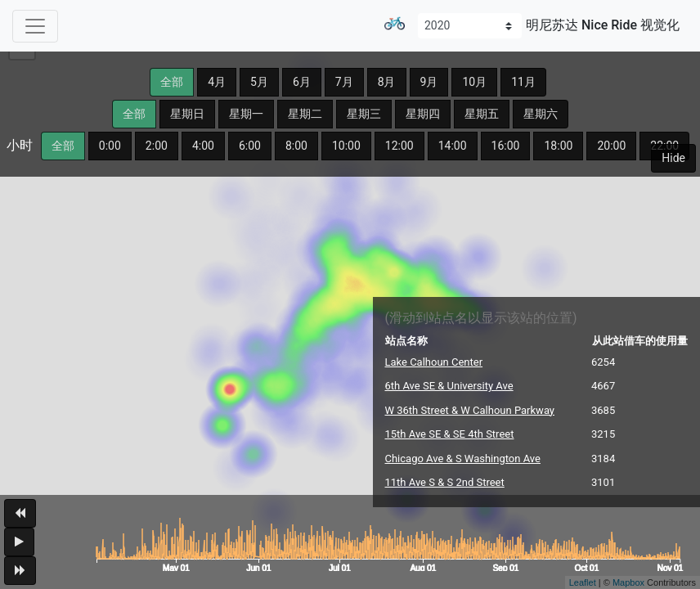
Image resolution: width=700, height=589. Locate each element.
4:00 (203, 146)
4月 (217, 82)
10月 (474, 82)
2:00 (157, 146)
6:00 (250, 146)
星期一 (246, 114)
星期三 (364, 114)
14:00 (453, 146)
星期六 (541, 114)
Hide (673, 158)
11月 (523, 82)
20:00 (611, 146)
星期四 (423, 114)
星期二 (305, 114)
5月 (259, 82)
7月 (344, 82)
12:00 (399, 146)
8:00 (296, 146)
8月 (387, 82)
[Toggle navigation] (35, 26)
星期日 (187, 114)
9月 (429, 82)
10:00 (346, 146)
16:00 (506, 146)
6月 (302, 82)
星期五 (482, 114)
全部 (172, 82)
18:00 (558, 146)
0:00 (110, 146)
